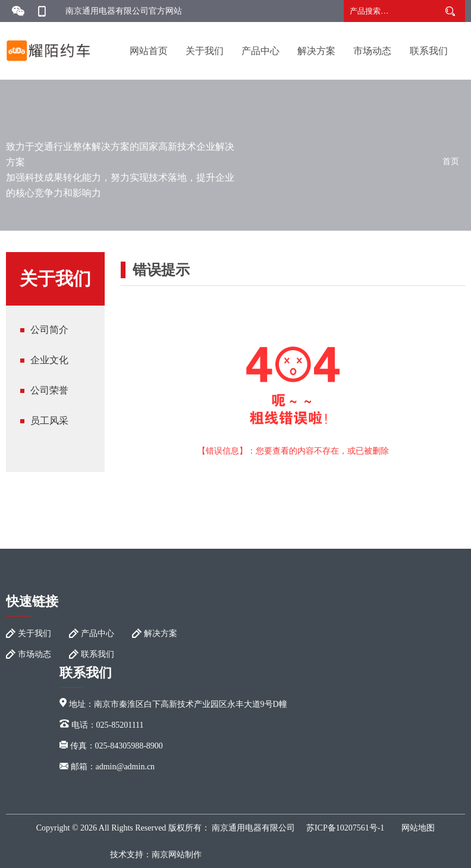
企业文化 (49, 360)
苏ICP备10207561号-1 (345, 828)
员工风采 (49, 421)
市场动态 (372, 51)
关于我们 (205, 51)
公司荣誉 (49, 390)
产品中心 (260, 51)
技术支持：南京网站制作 (156, 855)
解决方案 (316, 51)
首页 (451, 161)
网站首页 (149, 51)
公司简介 (49, 330)
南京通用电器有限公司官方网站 (124, 11)
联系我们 (429, 51)
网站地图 (418, 828)
